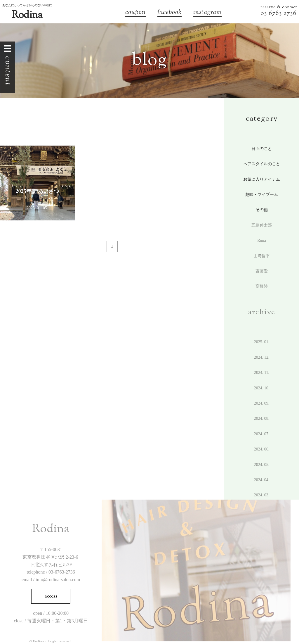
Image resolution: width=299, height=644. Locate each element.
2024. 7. (262, 434)
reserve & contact (279, 7)
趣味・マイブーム (262, 195)
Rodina (27, 15)
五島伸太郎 (262, 225)
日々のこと (262, 149)
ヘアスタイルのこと (262, 164)
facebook (170, 13)
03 (265, 14)
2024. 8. (262, 418)
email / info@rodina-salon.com (51, 580)
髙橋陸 (262, 286)
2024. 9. (262, 403)
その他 (262, 210)
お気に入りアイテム (262, 179)
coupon (135, 13)
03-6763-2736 (62, 572)
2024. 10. (262, 388)
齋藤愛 (262, 271)
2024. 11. (262, 373)
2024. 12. (262, 357)
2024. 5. (262, 465)
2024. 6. (262, 449)
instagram (207, 13)
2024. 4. (262, 480)
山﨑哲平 (262, 256)
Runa (262, 240)
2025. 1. (262, 342)
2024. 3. (262, 495)
